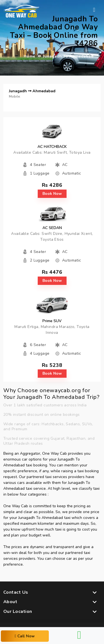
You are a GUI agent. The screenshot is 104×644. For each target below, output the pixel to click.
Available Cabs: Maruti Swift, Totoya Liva (52, 152)
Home (29, 56)
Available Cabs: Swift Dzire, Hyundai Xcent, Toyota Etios (52, 237)
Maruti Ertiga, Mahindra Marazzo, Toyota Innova (52, 330)
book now (52, 194)
